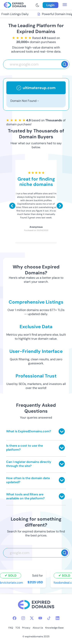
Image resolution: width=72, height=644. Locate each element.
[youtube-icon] (40, 618)
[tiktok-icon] (49, 618)
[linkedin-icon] (58, 618)
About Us (38, 628)
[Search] (65, 64)
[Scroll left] (12, 206)
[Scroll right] (60, 206)
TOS (18, 628)
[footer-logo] (36, 605)
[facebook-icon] (14, 618)
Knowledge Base (54, 628)
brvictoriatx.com (12, 583)
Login (50, 5)
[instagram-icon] (23, 618)
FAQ (11, 628)
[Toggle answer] (62, 431)
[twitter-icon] (32, 618)
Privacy (26, 628)
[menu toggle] (65, 5)
